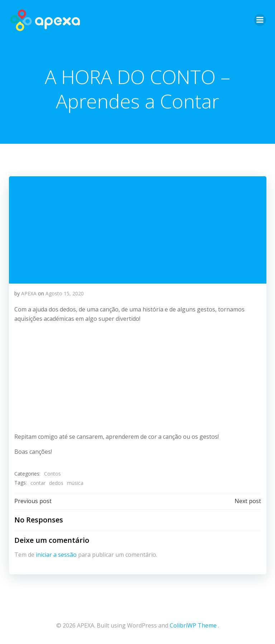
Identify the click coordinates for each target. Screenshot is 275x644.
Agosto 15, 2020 (64, 293)
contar (38, 483)
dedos (56, 483)
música (75, 483)
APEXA (28, 293)
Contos (52, 474)
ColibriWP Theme (193, 625)
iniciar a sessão (56, 554)
